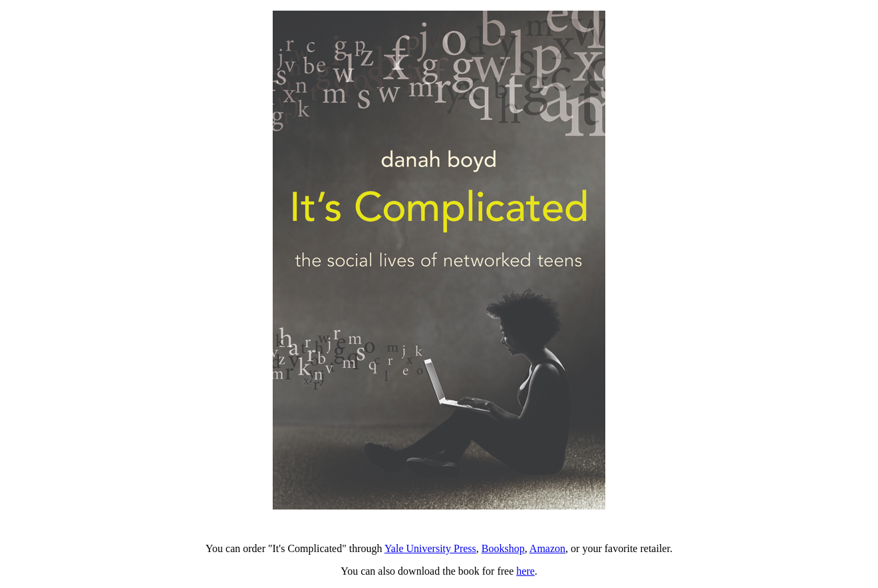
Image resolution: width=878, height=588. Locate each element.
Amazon (547, 548)
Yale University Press (430, 548)
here (525, 571)
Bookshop (503, 548)
